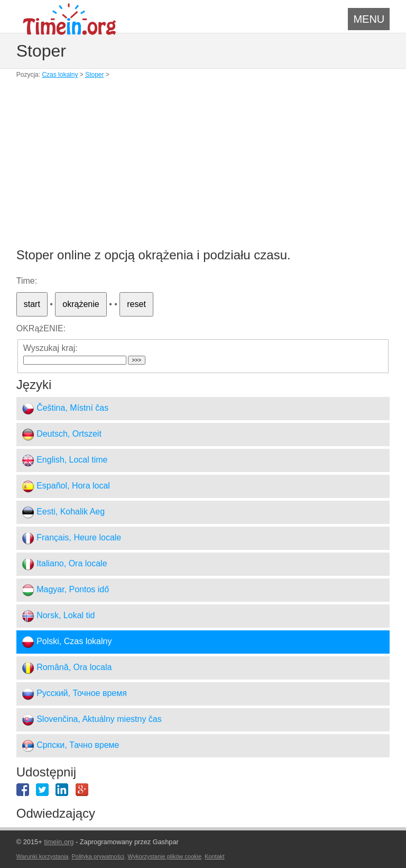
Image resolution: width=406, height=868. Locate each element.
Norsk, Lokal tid (58, 616)
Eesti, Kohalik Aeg (63, 512)
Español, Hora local (66, 486)
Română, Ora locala (67, 668)
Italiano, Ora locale (64, 564)
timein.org (59, 842)
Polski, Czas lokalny (67, 642)
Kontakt (214, 856)
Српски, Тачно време (71, 746)
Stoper (94, 75)
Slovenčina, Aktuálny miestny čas (92, 720)
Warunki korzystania (43, 856)
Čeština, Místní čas (65, 409)
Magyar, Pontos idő (65, 590)
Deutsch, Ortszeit (62, 435)
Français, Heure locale (72, 538)
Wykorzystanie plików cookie (164, 856)
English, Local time (65, 460)
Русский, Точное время (74, 694)
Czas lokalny (60, 75)
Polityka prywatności (98, 856)
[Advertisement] (203, 169)
